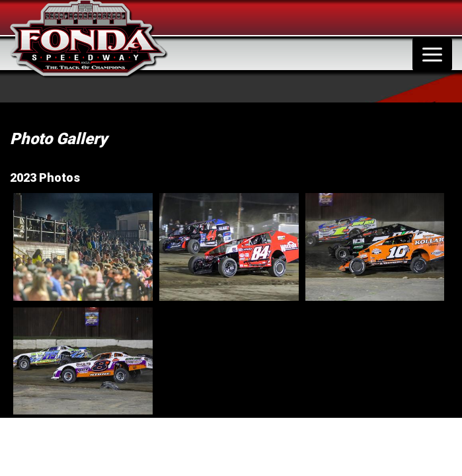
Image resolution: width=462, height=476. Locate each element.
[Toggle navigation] (432, 54)
